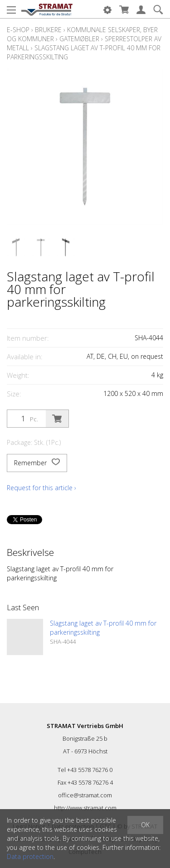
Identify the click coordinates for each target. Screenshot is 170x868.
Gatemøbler (79, 39)
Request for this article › (41, 488)
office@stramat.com (85, 795)
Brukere (48, 30)
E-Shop (18, 30)
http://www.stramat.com (85, 808)
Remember (37, 463)
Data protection (30, 856)
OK (145, 825)
